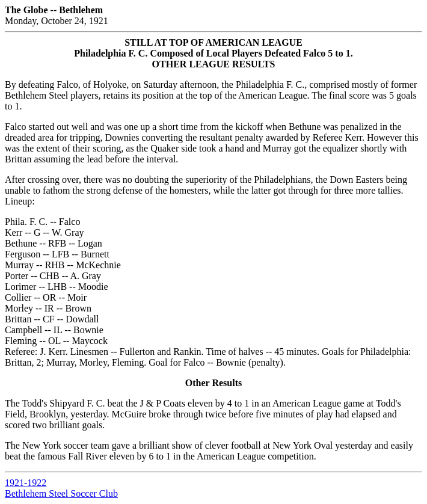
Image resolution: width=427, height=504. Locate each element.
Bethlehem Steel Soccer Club (61, 493)
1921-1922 (26, 483)
